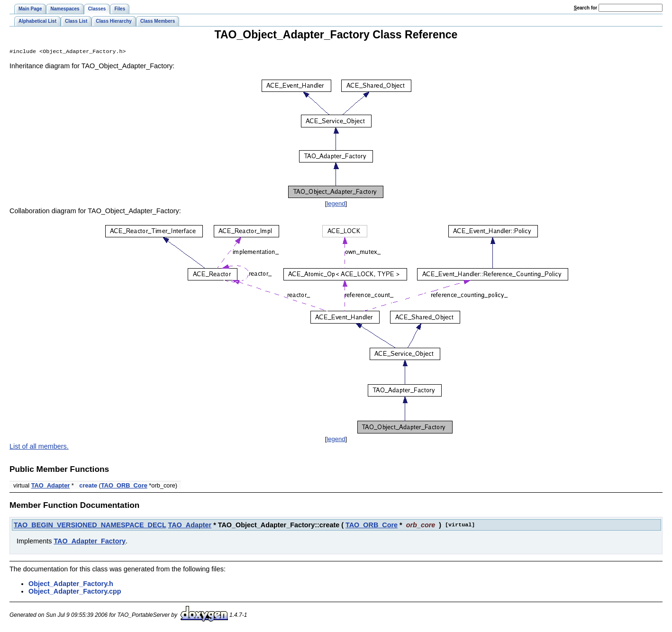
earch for (586, 8)
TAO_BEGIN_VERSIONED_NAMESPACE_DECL (90, 526)
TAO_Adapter (51, 486)
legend (336, 204)
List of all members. (39, 447)
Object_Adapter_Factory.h (71, 585)
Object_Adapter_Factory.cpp (75, 592)
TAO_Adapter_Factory (90, 542)
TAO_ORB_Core (124, 486)
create (88, 486)
